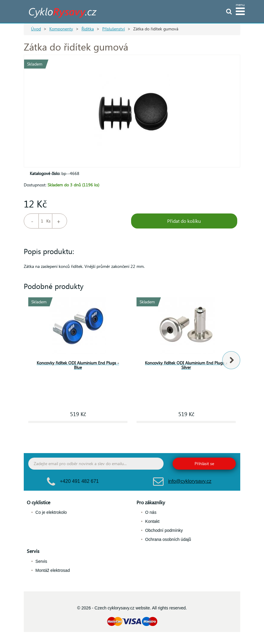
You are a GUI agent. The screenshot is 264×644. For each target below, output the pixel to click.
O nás (151, 512)
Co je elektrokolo (51, 512)
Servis (33, 551)
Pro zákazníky (151, 502)
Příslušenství (114, 29)
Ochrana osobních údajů (168, 539)
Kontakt (152, 521)
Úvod (36, 29)
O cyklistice (38, 502)
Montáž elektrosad (53, 570)
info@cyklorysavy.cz (190, 481)
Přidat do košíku (184, 221)
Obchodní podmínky (164, 530)
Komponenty (61, 29)
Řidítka (88, 29)
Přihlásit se (204, 463)
